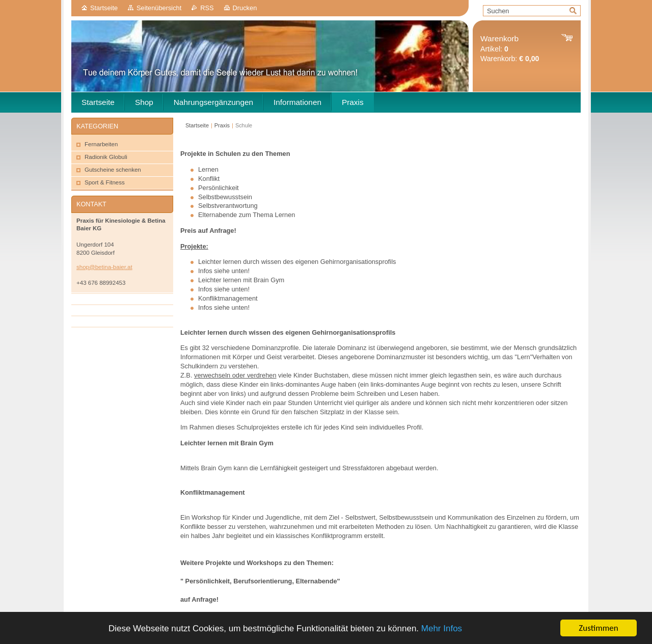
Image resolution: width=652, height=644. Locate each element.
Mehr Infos (442, 629)
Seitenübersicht (159, 8)
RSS (207, 8)
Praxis (222, 125)
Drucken (245, 8)
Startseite (104, 8)
